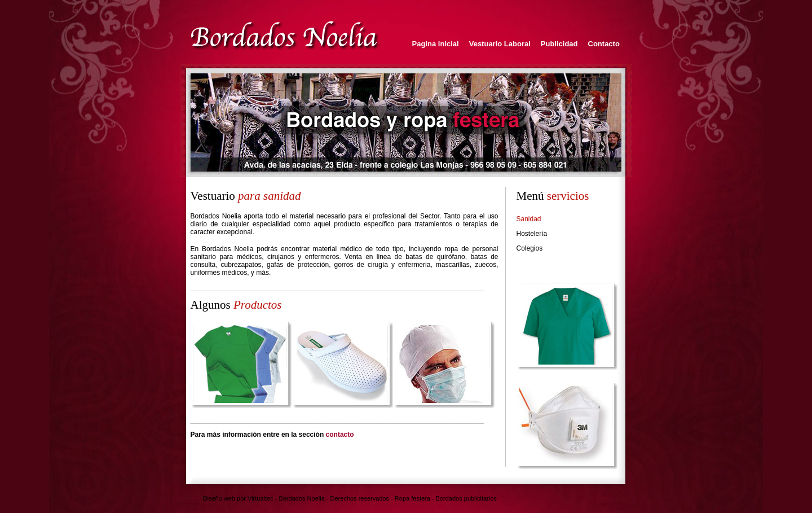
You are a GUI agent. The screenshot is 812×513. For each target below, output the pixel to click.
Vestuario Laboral (500, 44)
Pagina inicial (436, 44)
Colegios (530, 248)
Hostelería (532, 234)
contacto (340, 435)
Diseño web (219, 498)
